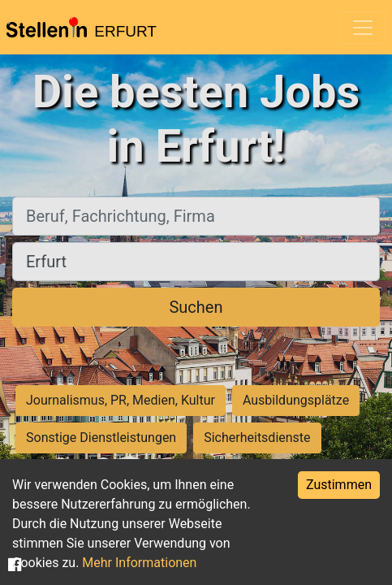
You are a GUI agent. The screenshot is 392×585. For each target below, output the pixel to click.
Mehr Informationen (139, 563)
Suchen (196, 307)
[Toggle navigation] (363, 28)
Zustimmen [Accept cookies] (339, 485)
